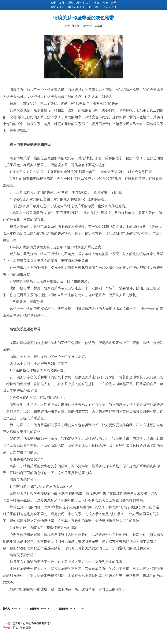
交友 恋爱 (109, 3)
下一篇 (7, 628)
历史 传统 (92, 7)
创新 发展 (58, 3)
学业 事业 (75, 7)
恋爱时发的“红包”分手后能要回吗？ (32, 623)
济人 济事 (109, 7)
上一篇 (7, 623)
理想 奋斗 (58, 7)
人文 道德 (92, 3)
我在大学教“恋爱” (22, 628)
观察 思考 (75, 3)
